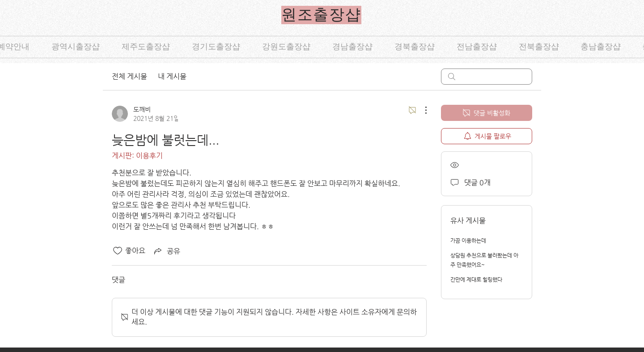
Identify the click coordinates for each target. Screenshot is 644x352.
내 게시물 (172, 76)
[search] (487, 77)
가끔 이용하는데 (468, 240)
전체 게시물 (129, 76)
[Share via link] (166, 251)
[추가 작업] (421, 110)
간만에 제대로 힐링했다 (476, 279)
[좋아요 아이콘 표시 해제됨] (118, 251)
